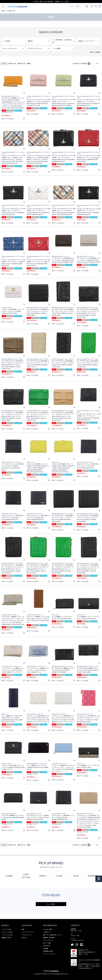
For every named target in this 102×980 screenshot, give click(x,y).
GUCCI (76, 876)
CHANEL (9, 876)
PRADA (43, 876)
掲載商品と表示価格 (49, 938)
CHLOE (59, 876)
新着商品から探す (6, 938)
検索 (87, 6)
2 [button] (91, 64)
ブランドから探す (6, 929)
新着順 (29, 64)
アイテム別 (9, 11)
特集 (23, 929)
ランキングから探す (7, 935)
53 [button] (97, 64)
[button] (100, 64)
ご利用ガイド (47, 932)
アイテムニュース (27, 935)
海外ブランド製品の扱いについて (52, 935)
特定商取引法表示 (48, 951)
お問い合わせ (47, 946)
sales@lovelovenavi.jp (77, 940)
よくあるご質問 (47, 929)
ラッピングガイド (48, 940)
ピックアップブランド (28, 932)
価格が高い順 (21, 64)
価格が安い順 (12, 64)
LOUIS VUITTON (26, 876)
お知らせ (24, 938)
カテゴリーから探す (7, 932)
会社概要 (46, 949)
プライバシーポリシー (49, 954)
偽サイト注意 (47, 943)
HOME (3, 11)
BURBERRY (93, 876)
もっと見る (51, 904)
